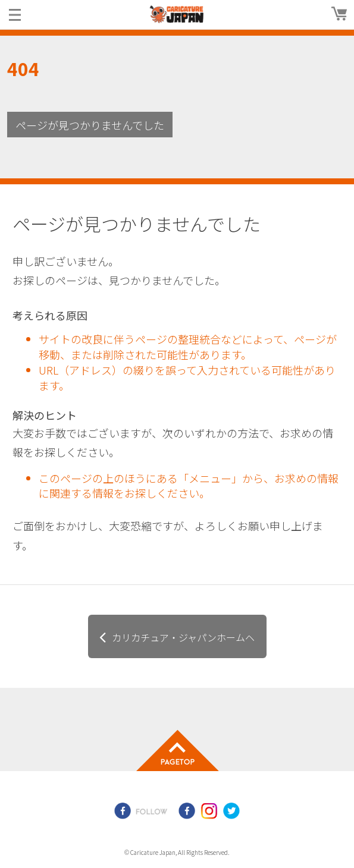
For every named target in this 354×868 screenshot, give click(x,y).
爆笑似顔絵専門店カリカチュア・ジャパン (177, 14)
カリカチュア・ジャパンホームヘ (183, 637)
